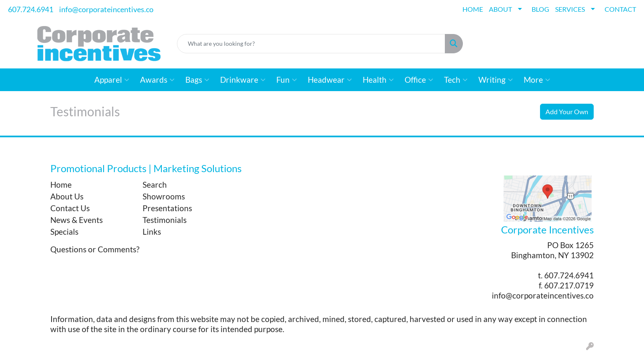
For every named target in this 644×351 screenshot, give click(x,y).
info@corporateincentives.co (106, 9)
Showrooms (164, 196)
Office (419, 80)
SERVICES (570, 9)
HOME (473, 9)
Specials (64, 232)
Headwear (330, 80)
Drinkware (243, 80)
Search (155, 185)
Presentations (167, 208)
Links (152, 232)
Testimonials (165, 220)
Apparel (112, 80)
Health (378, 80)
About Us (67, 196)
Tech (456, 80)
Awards (157, 80)
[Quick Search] (311, 44)
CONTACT (620, 9)
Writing (496, 80)
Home (61, 185)
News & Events (77, 220)
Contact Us (70, 208)
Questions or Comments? (95, 249)
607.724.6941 (31, 9)
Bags (197, 80)
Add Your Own (567, 111)
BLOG (540, 9)
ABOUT (500, 9)
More (537, 80)
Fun (287, 80)
